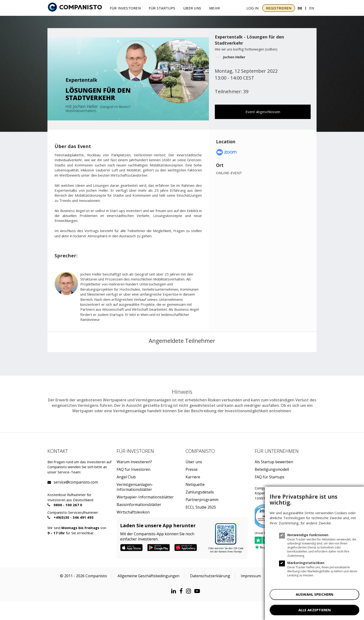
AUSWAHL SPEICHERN (315, 594)
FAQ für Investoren (133, 469)
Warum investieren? (134, 462)
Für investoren (125, 8)
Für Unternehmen (277, 451)
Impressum (251, 576)
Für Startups (162, 8)
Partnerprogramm (202, 500)
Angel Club (126, 477)
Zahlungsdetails (200, 492)
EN (312, 8)
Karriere (193, 477)
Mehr (214, 8)
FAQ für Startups (270, 477)
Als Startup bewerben (274, 462)
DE (300, 8)
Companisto (200, 451)
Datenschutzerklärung (210, 576)
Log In (252, 8)
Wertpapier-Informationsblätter (145, 497)
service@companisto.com (59, 482)
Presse (192, 469)
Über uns (192, 8)
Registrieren (279, 8)
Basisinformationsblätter (139, 505)
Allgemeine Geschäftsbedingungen (148, 576)
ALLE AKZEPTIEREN (315, 610)
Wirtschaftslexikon (133, 512)
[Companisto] (75, 8)
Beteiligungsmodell (272, 469)
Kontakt (58, 451)
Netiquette (195, 485)
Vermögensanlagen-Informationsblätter (135, 487)
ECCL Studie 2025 (201, 507)
